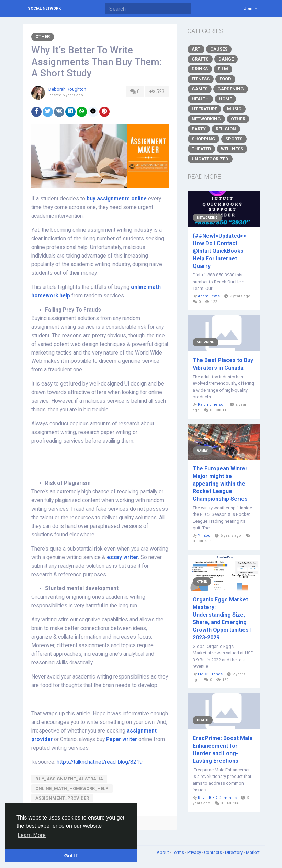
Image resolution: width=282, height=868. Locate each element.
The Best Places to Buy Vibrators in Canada (223, 364)
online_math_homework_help (72, 788)
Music (234, 109)
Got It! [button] (71, 856)
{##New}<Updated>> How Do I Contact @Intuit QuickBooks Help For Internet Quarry (219, 251)
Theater (201, 149)
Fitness (201, 79)
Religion (226, 129)
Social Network (44, 8)
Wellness (232, 149)
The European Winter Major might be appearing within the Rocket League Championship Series (220, 484)
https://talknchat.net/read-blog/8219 (100, 762)
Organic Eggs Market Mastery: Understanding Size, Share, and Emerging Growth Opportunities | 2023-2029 (222, 619)
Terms (179, 852)
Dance (226, 59)
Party (199, 129)
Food (225, 79)
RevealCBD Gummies (217, 798)
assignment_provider (62, 798)
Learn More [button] (32, 835)
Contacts (213, 852)
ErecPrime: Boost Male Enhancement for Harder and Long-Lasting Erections (223, 750)
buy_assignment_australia (69, 779)
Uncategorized (210, 159)
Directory (234, 852)
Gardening (231, 89)
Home (225, 99)
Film (223, 69)
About (163, 852)
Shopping (204, 139)
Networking (206, 119)
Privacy (195, 852)
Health (200, 99)
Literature (204, 109)
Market (253, 852)
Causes (219, 49)
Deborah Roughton (67, 89)
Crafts (200, 59)
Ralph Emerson (212, 405)
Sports (234, 139)
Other (43, 37)
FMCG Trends (210, 674)
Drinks (200, 69)
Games (200, 89)
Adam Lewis (209, 296)
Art (196, 49)
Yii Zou (204, 536)
